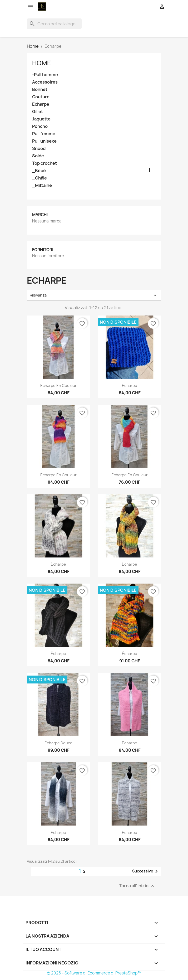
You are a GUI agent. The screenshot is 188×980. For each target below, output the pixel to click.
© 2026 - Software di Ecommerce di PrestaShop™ (94, 973)
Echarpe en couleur (58, 385)
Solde (38, 156)
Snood (39, 149)
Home (42, 63)
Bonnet (40, 89)
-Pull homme (45, 75)
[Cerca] (54, 24)
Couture (41, 97)
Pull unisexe (44, 141)
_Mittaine (42, 185)
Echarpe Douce (58, 743)
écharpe (58, 564)
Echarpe (41, 104)
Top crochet (44, 163)
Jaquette (41, 119)
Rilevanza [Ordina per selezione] (94, 295)
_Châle (39, 178)
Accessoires (45, 82)
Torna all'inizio (137, 886)
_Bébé (39, 171)
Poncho (40, 126)
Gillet (38, 112)
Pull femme (44, 134)
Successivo (146, 871)
